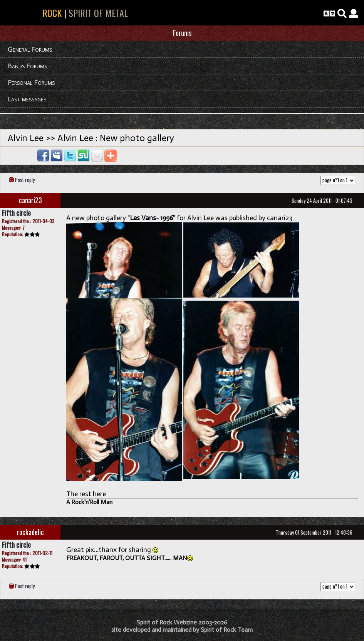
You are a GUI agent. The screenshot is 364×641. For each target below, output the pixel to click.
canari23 (30, 200)
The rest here (86, 494)
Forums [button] (182, 33)
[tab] (182, 33)
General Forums (30, 49)
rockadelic (30, 532)
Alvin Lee (26, 138)
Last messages (27, 99)
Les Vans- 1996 (151, 218)
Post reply (25, 180)
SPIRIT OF (34, 13)
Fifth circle (16, 213)
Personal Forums (31, 82)
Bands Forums (27, 66)
